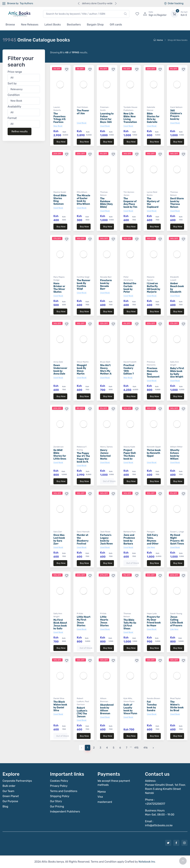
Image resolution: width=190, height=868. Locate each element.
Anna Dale (58, 362)
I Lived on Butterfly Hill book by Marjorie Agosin (154, 289)
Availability (14, 106)
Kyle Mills (128, 698)
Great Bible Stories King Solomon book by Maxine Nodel (60, 204)
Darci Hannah (83, 532)
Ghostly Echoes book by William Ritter (175, 456)
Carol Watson (176, 107)
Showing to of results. (69, 53)
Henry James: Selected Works (105, 454)
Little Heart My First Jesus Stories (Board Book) (84, 624)
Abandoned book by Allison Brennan (107, 709)
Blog (5, 806)
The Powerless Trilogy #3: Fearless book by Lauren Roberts (60, 122)
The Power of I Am (83, 112)
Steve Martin (83, 362)
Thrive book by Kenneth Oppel (154, 453)
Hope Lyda (152, 613)
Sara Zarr (58, 532)
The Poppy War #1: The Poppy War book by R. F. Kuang (83, 459)
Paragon (151, 532)
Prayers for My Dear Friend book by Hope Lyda (154, 623)
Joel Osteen (82, 107)
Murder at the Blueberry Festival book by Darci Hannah (83, 544)
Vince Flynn (129, 701)
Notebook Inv (147, 862)
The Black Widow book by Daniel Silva (60, 706)
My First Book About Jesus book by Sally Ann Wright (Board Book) (60, 629)
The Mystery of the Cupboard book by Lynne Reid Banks (153, 207)
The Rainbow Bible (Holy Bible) (106, 203)
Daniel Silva (59, 698)
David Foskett (130, 362)
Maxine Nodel (60, 192)
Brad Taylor (175, 698)
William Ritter (176, 447)
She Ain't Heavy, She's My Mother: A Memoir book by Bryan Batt (106, 374)
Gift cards (116, 25)
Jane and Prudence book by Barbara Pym (129, 541)
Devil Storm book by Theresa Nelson (177, 203)
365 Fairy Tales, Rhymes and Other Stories (153, 541)
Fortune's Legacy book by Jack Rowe (106, 539)
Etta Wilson (82, 192)
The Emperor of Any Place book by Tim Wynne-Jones (130, 206)
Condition (14, 95)
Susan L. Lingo (177, 532)
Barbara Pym (129, 532)
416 (146, 748)
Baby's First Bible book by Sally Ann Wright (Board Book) (177, 375)
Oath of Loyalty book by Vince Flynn (130, 709)
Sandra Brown (154, 698)
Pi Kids (80, 613)
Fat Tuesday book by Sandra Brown (152, 707)
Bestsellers (74, 25)
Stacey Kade (129, 447)
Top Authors (26, 3)
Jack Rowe (105, 532)
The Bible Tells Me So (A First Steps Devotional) (130, 626)
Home (158, 40)
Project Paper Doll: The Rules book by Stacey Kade (130, 457)
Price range (15, 72)
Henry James (106, 447)
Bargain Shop (95, 25)
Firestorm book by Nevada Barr (106, 285)
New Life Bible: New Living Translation (130, 118)
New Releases (30, 25)
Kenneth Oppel (154, 447)
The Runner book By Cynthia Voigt (84, 285)
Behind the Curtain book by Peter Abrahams (130, 289)
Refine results (20, 131)
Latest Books (53, 25)
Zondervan (58, 447)
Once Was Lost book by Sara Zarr (59, 539)
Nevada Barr (106, 277)
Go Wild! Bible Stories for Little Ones (60, 454)
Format (12, 118)
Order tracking (174, 3)
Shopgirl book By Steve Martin (82, 370)
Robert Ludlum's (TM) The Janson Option (82, 714)
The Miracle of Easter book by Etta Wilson (84, 200)
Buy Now (61, 142)
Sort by (12, 83)
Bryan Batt (105, 362)
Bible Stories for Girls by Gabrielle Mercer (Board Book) (153, 122)
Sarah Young (176, 613)
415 (136, 748)
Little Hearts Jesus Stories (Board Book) (104, 624)
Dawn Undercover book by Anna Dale (60, 370)
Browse (10, 25)
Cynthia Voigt (83, 277)
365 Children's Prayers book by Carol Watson (176, 118)
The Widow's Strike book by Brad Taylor (177, 707)
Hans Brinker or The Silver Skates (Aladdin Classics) (59, 291)
